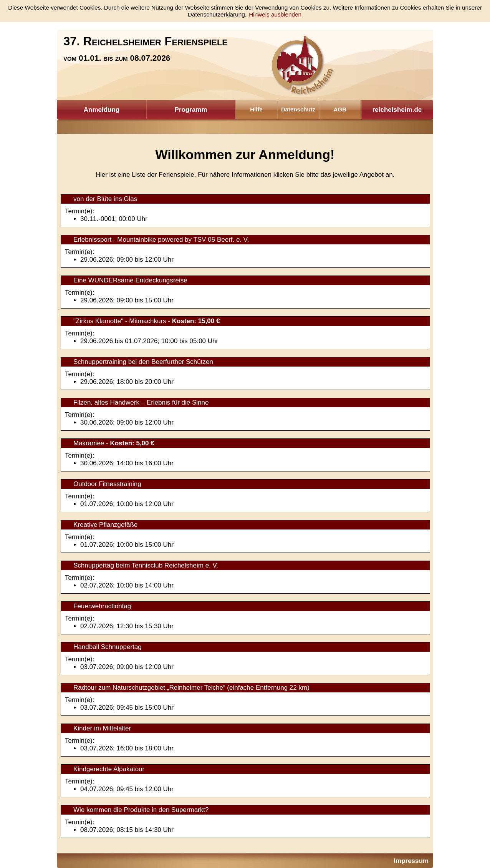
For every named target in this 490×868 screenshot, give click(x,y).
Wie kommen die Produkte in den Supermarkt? (141, 810)
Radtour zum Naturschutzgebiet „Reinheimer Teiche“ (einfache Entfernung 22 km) (191, 688)
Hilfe (256, 109)
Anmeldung (102, 110)
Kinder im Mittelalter (102, 728)
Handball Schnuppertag (108, 647)
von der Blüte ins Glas (105, 199)
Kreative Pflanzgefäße (105, 525)
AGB (340, 109)
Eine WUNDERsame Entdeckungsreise (130, 280)
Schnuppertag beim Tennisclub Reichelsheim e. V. (146, 565)
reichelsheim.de (397, 110)
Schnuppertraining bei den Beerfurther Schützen (143, 362)
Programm (191, 110)
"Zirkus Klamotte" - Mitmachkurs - (147, 321)
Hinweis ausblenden (275, 14)
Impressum (411, 861)
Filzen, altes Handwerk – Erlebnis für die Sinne (141, 402)
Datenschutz (298, 109)
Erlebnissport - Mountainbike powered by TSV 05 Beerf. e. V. (161, 240)
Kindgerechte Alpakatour (109, 769)
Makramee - (114, 443)
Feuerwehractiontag (102, 606)
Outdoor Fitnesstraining (107, 484)
